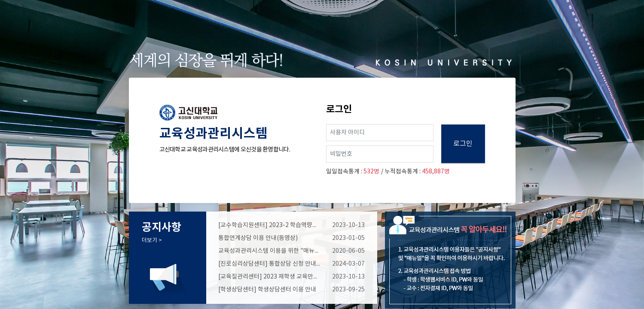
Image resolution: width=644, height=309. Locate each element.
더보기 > (152, 241)
